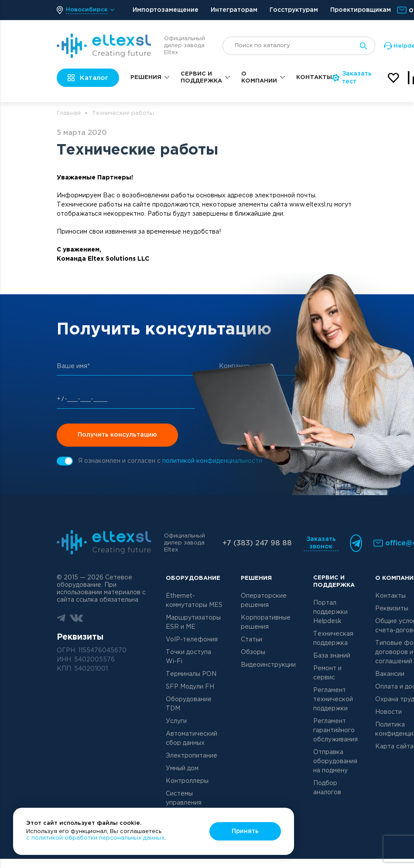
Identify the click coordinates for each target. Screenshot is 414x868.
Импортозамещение (166, 10)
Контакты (314, 77)
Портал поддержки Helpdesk (330, 612)
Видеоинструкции (268, 665)
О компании (259, 77)
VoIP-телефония (192, 640)
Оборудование (193, 578)
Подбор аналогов (327, 788)
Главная (69, 113)
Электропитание (192, 756)
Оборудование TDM (189, 704)
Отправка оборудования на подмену (335, 761)
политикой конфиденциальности (212, 461)
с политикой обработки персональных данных (95, 838)
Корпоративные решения (266, 622)
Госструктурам (294, 10)
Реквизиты (392, 609)
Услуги (176, 721)
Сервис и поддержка (201, 77)
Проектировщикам (361, 10)
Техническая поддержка (333, 639)
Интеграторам (234, 10)
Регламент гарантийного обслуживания (335, 730)
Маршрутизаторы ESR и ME (193, 622)
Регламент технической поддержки (333, 699)
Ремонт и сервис (327, 673)
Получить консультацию (117, 435)
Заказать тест (352, 78)
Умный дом (182, 768)
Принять (245, 831)
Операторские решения (264, 601)
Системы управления (184, 798)
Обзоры (253, 652)
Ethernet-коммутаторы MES (194, 601)
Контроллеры (187, 781)
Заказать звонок (321, 543)
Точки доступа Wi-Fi (188, 657)
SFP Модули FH (190, 687)
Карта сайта (394, 747)
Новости (388, 712)
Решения (146, 77)
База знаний (332, 656)
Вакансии (390, 674)
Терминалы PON (191, 674)
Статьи (251, 640)
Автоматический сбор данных (192, 739)
